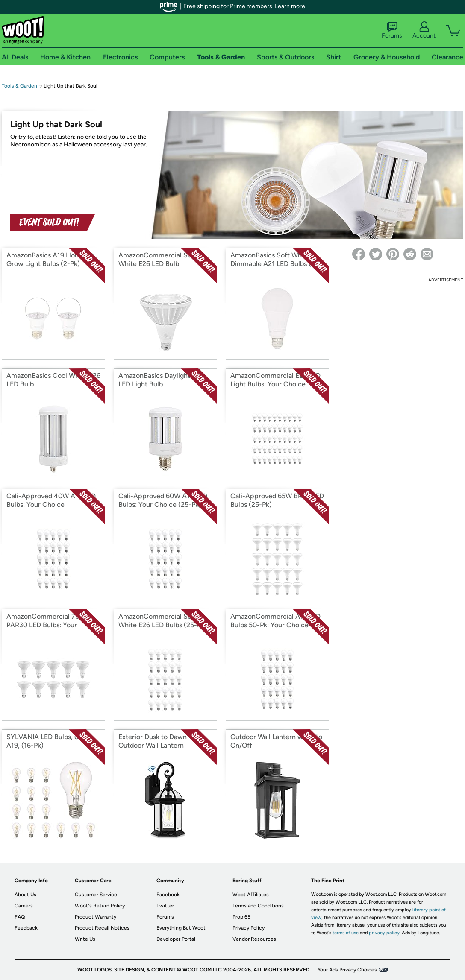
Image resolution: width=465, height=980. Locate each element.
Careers (24, 906)
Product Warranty (96, 917)
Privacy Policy (249, 928)
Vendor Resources (254, 939)
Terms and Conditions (258, 906)
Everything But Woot (181, 928)
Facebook (168, 895)
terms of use (346, 933)
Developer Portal (176, 939)
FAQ (20, 917)
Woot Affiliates (251, 895)
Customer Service (96, 895)
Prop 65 (241, 917)
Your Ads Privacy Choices (347, 970)
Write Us (85, 939)
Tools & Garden (19, 86)
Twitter (165, 906)
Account (424, 30)
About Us (25, 895)
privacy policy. (385, 933)
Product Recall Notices (102, 928)
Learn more (290, 6)
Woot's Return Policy (100, 906)
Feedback (26, 928)
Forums (392, 30)
